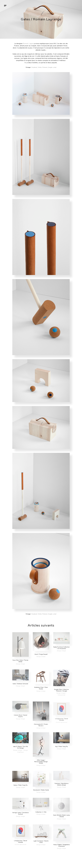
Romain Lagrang (29, 44)
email (55, 67)
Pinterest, (45, 67)
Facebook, (34, 67)
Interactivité (62, 697)
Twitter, (40, 67)
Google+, (51, 67)
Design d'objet (21, 664)
